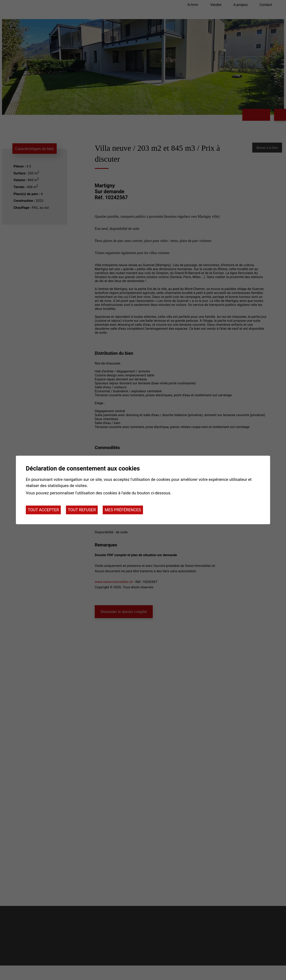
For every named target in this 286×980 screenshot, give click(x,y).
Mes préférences (123, 510)
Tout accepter (43, 510)
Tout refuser (82, 510)
